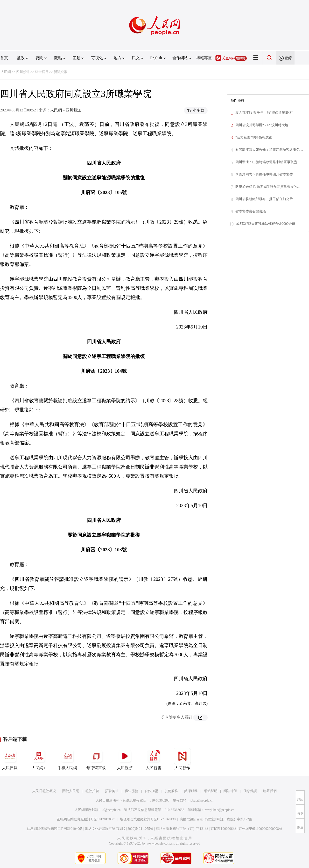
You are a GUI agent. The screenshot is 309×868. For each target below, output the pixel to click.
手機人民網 (67, 759)
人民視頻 (125, 759)
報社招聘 (92, 791)
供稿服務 (171, 791)
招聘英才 (112, 791)
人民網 (6, 72)
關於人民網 (71, 791)
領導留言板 (96, 759)
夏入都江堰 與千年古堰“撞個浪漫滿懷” (264, 113)
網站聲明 (211, 791)
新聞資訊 (60, 72)
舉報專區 (204, 58)
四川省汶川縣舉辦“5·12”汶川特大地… (263, 125)
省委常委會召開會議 (251, 211)
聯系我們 (270, 791)
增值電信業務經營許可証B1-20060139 (148, 819)
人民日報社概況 (44, 791)
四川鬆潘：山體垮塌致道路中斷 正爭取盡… (268, 162)
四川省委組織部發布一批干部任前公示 (264, 199)
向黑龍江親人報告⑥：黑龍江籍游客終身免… (269, 150)
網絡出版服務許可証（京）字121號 (182, 829)
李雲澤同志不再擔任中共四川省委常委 (264, 174)
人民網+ (39, 759)
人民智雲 (154, 759)
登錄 (288, 58)
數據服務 (191, 791)
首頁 (4, 58)
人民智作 (182, 759)
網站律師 (230, 791)
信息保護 (250, 791)
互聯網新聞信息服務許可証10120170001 (86, 819)
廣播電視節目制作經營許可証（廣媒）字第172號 (216, 819)
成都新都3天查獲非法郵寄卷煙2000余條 (266, 224)
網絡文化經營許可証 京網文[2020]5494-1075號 (119, 829)
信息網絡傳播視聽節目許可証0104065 (55, 829)
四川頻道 (23, 72)
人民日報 (10, 759)
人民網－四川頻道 (66, 110)
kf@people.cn (111, 810)
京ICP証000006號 (223, 829)
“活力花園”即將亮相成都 (254, 137)
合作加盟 (151, 791)
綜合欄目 (42, 72)
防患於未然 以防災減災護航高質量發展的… (268, 187)
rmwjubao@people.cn (219, 810)
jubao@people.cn (202, 800)
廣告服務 (132, 791)
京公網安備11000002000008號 (260, 829)
